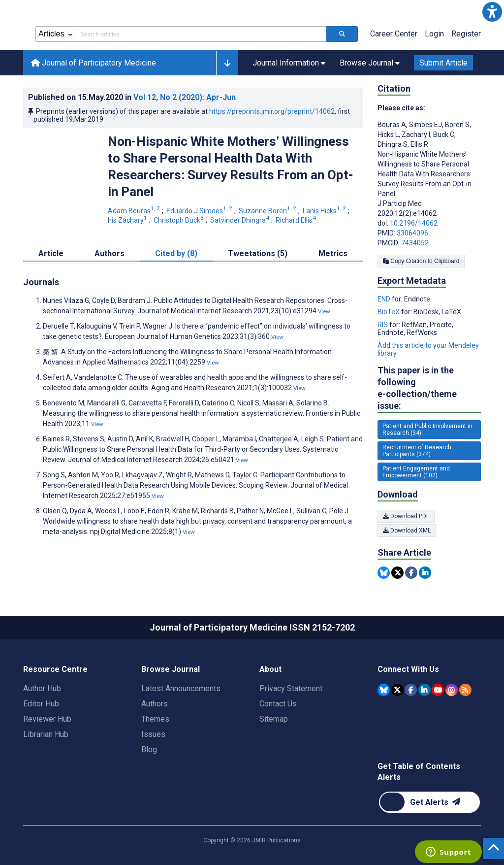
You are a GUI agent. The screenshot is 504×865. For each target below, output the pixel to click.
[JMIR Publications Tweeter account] (397, 690)
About (270, 669)
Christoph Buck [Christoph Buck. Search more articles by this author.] (179, 220)
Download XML (407, 531)
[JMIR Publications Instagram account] (452, 690)
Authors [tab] (110, 253)
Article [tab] (51, 253)
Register (466, 34)
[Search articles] (342, 34)
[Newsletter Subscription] (429, 802)
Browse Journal (171, 669)
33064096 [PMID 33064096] (412, 233)
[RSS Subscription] (465, 690)
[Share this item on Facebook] (411, 573)
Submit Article (443, 63)
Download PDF (406, 516)
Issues (153, 734)
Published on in (132, 97)
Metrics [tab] (333, 253)
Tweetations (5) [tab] (258, 253)
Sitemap (274, 719)
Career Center (394, 34)
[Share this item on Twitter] (397, 573)
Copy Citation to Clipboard (421, 261)
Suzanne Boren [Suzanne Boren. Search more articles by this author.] (268, 211)
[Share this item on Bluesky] (384, 573)
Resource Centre (55, 669)
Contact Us (278, 704)
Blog (149, 749)
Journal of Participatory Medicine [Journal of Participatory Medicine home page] (94, 63)
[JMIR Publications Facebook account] (411, 690)
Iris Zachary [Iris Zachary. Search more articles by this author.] (128, 220)
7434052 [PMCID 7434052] (415, 243)
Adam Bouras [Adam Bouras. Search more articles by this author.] (135, 211)
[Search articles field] (201, 34)
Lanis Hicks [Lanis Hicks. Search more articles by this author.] (325, 211)
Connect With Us (408, 669)
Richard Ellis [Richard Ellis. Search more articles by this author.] (297, 220)
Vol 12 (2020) (185, 97)
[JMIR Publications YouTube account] (438, 690)
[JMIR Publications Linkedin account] (425, 690)
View (324, 311)
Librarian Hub (46, 734)
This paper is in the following (429, 388)
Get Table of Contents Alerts (419, 772)
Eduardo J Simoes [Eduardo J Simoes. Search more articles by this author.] (200, 211)
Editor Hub (41, 704)
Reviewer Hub (47, 719)
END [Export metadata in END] (385, 299)
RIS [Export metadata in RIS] (383, 325)
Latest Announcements (181, 688)
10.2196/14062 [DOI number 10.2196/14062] (414, 223)
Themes (155, 719)
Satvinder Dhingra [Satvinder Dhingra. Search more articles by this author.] (240, 220)
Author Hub (42, 688)
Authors (155, 704)
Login (434, 34)
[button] (492, 12)
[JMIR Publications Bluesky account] (384, 690)
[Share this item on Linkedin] (425, 573)
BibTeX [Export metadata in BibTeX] (389, 312)
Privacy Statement (291, 688)
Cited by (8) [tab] (176, 253)
